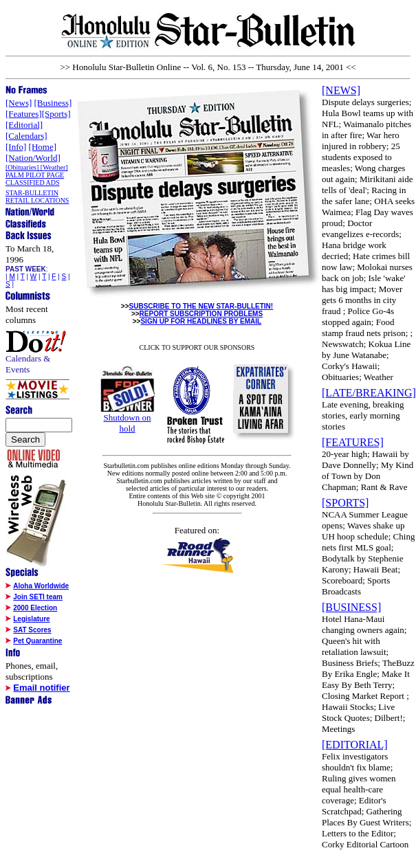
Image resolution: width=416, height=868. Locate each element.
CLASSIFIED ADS (33, 182)
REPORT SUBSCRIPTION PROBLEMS (201, 314)
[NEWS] (341, 90)
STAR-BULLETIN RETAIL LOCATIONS (37, 197)
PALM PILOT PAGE (35, 175)
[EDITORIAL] (355, 745)
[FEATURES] (353, 442)
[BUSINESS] (351, 607)
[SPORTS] (345, 503)
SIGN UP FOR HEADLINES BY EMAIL (201, 321)
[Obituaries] (23, 167)
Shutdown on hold (128, 423)
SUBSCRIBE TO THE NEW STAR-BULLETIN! (201, 306)
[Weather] (54, 167)
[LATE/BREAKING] (369, 393)
